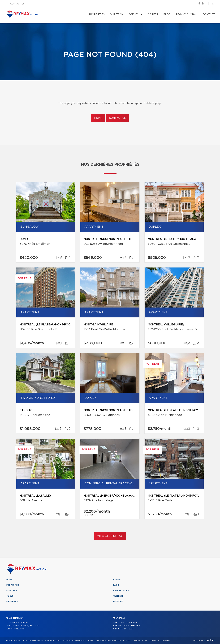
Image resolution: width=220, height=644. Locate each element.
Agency (134, 14)
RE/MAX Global (186, 14)
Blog (167, 14)
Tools (10, 596)
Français (118, 601)
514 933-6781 (18, 629)
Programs (12, 601)
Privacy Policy (125, 641)
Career (153, 14)
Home (98, 118)
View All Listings (110, 536)
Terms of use (141, 641)
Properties (97, 14)
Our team (117, 14)
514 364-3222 (125, 629)
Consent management (160, 641)
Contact (209, 14)
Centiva (209, 640)
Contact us (17, 4)
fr (212, 4)
